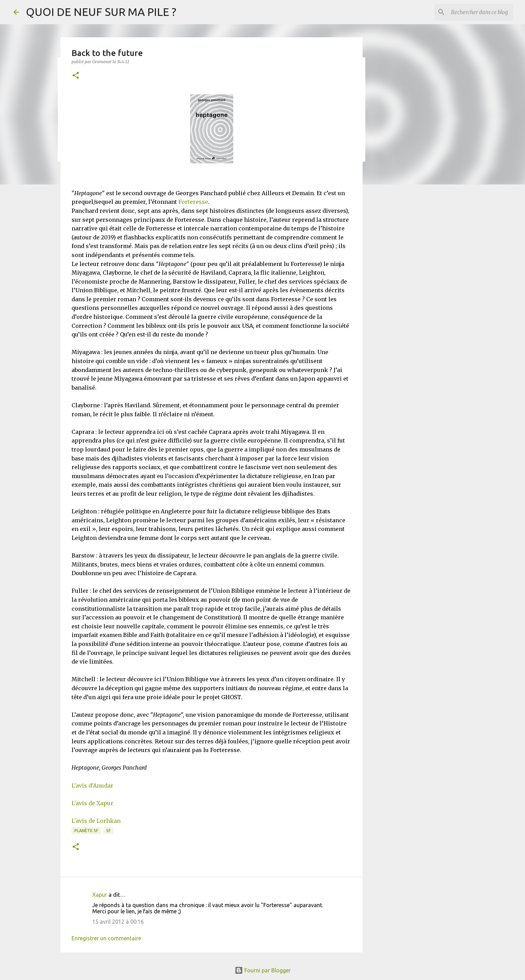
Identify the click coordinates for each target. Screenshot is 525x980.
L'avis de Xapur (92, 803)
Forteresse (193, 202)
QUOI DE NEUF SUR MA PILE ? (101, 12)
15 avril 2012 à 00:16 (118, 922)
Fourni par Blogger (263, 970)
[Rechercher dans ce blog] (477, 12)
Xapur (100, 895)
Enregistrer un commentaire (106, 938)
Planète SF (86, 831)
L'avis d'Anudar (92, 786)
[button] (76, 76)
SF (108, 831)
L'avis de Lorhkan (96, 821)
